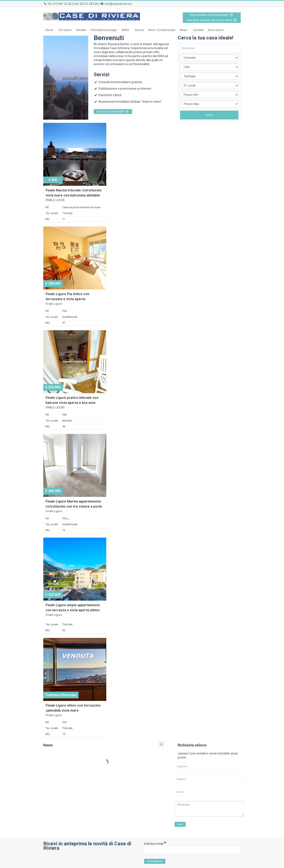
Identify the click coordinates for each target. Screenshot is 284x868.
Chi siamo (65, 30)
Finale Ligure (54, 304)
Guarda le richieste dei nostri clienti (212, 20)
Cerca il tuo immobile (113, 111)
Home (49, 30)
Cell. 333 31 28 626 (86, 4)
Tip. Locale (52, 213)
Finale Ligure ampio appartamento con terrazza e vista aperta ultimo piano (73, 610)
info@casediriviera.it (118, 4)
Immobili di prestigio (104, 30)
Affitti (125, 30)
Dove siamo (216, 30)
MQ (48, 219)
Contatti (198, 30)
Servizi (139, 30)
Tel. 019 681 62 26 (59, 4)
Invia (180, 824)
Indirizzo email (155, 843)
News (183, 30)
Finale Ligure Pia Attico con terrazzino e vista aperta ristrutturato (67, 299)
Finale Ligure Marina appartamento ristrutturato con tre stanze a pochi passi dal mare (74, 506)
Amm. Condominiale (162, 30)
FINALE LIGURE (55, 200)
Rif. (47, 207)
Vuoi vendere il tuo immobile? (212, 15)
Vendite (81, 30)
